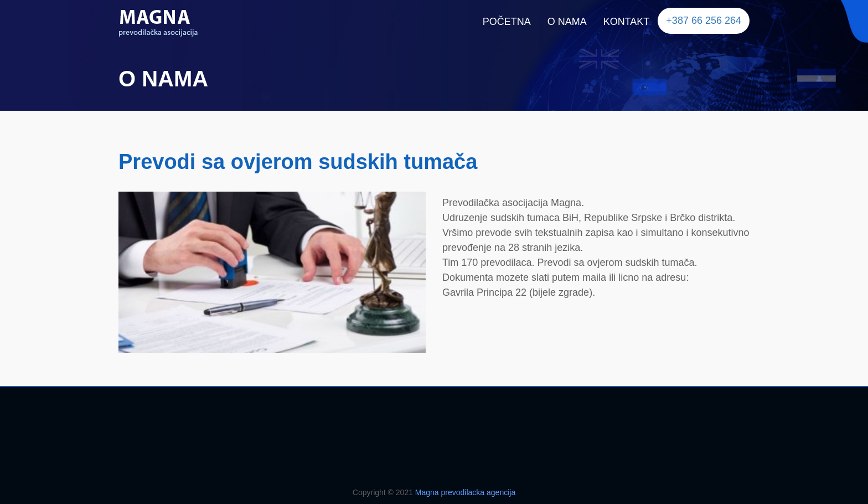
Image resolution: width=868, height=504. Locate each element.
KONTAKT (627, 22)
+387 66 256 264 (704, 20)
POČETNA (507, 22)
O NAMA (567, 22)
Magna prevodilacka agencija (465, 492)
